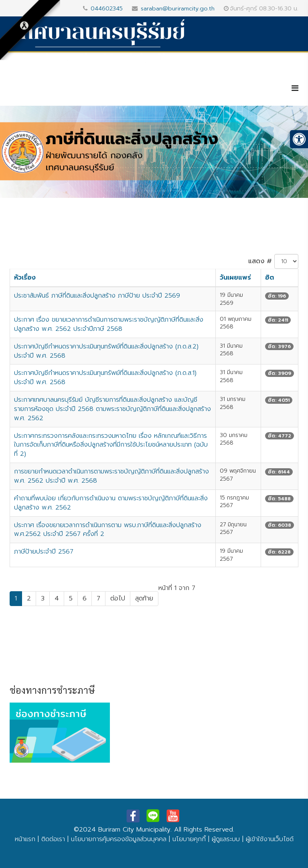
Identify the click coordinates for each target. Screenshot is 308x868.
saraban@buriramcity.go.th (178, 8)
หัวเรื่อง (25, 278)
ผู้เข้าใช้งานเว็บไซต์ (270, 839)
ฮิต (269, 278)
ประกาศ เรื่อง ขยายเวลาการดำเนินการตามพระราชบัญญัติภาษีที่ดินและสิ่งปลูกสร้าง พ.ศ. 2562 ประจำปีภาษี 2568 (109, 324)
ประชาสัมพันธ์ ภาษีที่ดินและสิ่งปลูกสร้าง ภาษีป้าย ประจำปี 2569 (97, 296)
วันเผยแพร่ (235, 278)
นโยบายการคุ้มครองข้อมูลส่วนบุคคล (119, 839)
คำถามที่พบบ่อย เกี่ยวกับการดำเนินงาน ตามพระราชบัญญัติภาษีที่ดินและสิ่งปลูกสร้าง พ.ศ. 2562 (111, 503)
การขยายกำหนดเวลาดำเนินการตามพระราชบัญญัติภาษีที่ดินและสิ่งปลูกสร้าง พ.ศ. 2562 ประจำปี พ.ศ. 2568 (111, 476)
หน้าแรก (25, 839)
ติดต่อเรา (53, 839)
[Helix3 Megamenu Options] (295, 88)
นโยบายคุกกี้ (189, 839)
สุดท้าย (144, 598)
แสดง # (260, 261)
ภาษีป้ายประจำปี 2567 (44, 552)
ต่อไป (118, 598)
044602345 (107, 8)
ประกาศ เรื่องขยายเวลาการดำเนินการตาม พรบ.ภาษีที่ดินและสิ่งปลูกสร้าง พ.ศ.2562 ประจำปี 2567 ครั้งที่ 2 (108, 530)
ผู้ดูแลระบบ (226, 839)
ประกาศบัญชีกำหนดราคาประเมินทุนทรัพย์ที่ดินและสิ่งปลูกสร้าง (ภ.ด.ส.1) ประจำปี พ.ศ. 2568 (105, 378)
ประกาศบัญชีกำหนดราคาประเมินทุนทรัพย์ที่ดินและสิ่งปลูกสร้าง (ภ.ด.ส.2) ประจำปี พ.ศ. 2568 (106, 351)
